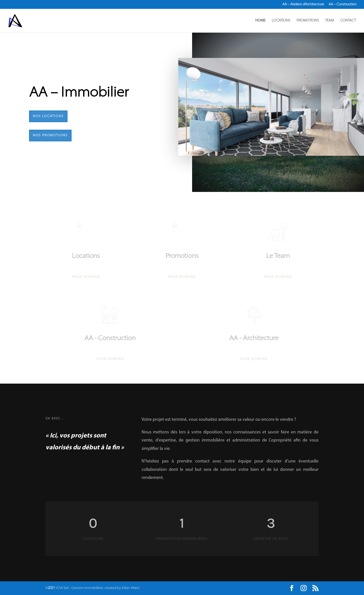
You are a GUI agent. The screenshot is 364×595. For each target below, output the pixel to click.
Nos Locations (48, 116)
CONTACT (348, 21)
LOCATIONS (281, 21)
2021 (51, 588)
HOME (260, 21)
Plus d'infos (86, 280)
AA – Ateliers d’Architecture (303, 5)
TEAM (329, 21)
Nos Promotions (50, 135)
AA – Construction (343, 5)
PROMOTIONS (308, 21)
